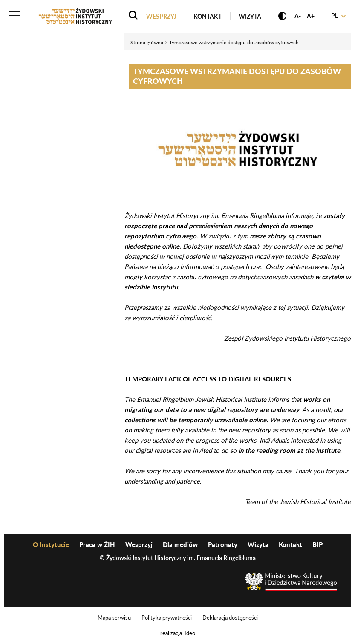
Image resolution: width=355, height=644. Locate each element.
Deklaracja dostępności (230, 618)
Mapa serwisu (114, 618)
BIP (317, 544)
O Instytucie (51, 544)
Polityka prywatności (167, 618)
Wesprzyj (161, 16)
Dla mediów (180, 544)
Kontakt (208, 16)
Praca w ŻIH (97, 544)
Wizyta (250, 16)
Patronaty (223, 544)
